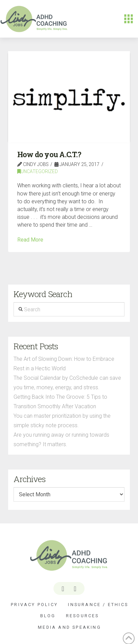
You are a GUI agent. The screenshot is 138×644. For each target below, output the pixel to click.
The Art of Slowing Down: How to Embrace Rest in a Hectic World (64, 364)
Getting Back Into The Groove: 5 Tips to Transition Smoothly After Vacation (60, 402)
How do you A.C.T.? (49, 154)
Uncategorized (38, 171)
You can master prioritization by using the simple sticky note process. (62, 421)
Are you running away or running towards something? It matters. (61, 440)
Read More (30, 240)
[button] (129, 19)
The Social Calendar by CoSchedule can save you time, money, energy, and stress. (67, 383)
